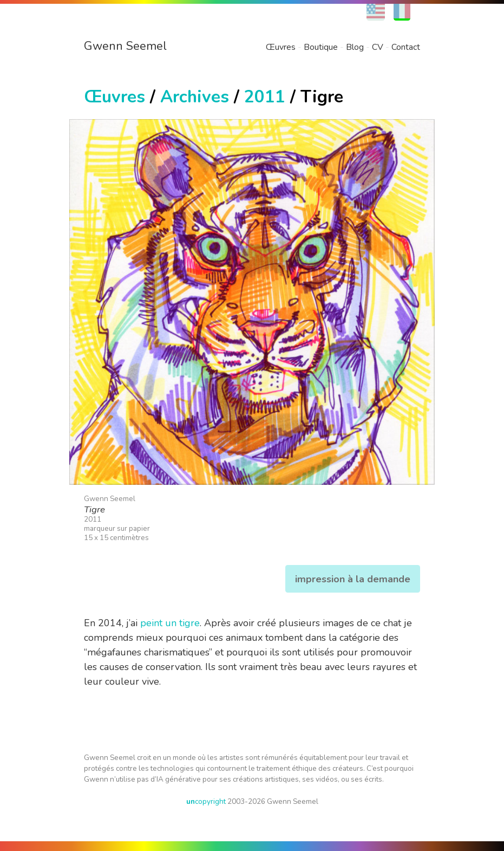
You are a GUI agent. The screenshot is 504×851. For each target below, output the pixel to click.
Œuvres (281, 47)
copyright (206, 801)
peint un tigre (170, 623)
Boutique (321, 47)
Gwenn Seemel (125, 46)
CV (378, 47)
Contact (406, 47)
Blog (355, 47)
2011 (265, 97)
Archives (195, 97)
